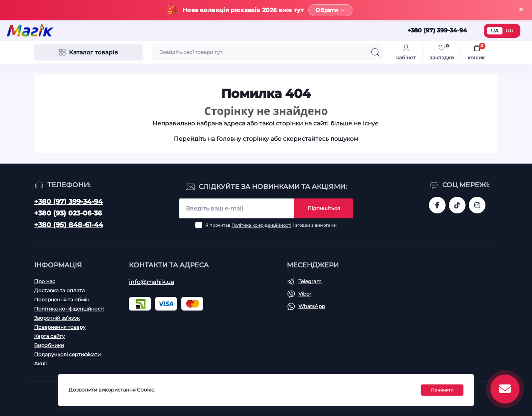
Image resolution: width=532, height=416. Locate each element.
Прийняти (442, 390)
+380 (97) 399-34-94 (68, 202)
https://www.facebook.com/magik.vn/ (437, 205)
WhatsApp (312, 306)
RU (510, 31)
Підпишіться (324, 208)
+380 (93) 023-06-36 (68, 213)
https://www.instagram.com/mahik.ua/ (477, 205)
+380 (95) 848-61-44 (69, 225)
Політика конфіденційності (261, 225)
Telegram (310, 281)
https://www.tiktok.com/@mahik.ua (457, 205)
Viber (305, 294)
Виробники (49, 345)
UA (495, 31)
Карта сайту (49, 336)
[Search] (375, 52)
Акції (40, 363)
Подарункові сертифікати (67, 354)
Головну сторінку (243, 139)
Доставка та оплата (59, 290)
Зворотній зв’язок (57, 318)
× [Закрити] (521, 10)
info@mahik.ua (151, 282)
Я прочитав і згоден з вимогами (271, 225)
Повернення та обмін (62, 300)
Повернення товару (60, 327)
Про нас (45, 281)
